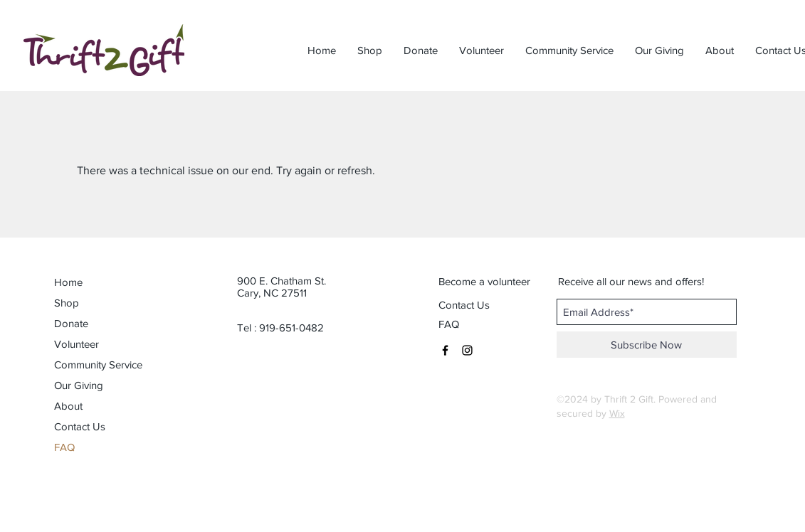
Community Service (94, 365)
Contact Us (80, 426)
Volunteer (77, 344)
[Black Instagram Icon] (467, 350)
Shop (67, 303)
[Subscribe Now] (647, 345)
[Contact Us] (484, 304)
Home (68, 282)
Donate (71, 323)
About (68, 406)
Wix (617, 413)
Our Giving (79, 385)
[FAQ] (450, 324)
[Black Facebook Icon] (445, 350)
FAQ (64, 447)
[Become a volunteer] (484, 281)
